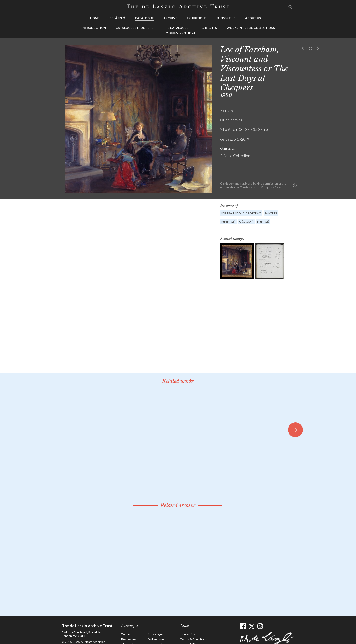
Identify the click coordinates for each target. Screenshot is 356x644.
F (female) (228, 221)
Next (318, 49)
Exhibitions (197, 18)
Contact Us (188, 634)
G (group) (246, 221)
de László (117, 18)
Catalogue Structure (134, 28)
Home (95, 18)
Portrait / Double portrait (241, 213)
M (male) (263, 221)
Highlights (208, 28)
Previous (303, 49)
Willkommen (157, 639)
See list (311, 49)
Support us (226, 18)
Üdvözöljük (156, 634)
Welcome (128, 634)
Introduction (94, 28)
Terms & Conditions (194, 639)
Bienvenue (128, 639)
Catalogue (144, 18)
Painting (271, 213)
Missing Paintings (180, 32)
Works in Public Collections (251, 28)
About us (253, 18)
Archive (170, 18)
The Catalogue (176, 28)
